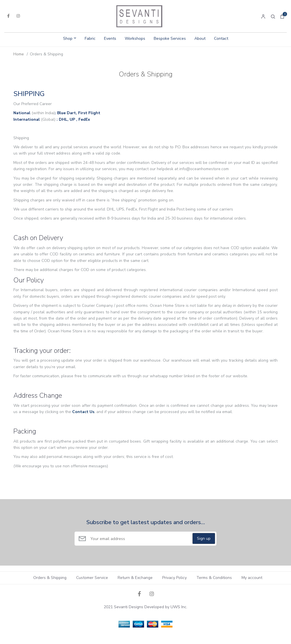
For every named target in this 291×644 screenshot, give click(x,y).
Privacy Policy (174, 578)
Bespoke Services (170, 38)
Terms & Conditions (214, 578)
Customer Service (92, 578)
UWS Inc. (179, 607)
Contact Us (83, 412)
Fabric (90, 38)
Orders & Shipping (50, 578)
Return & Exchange (135, 578)
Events (110, 38)
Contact (221, 38)
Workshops (135, 38)
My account (252, 578)
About (200, 38)
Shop (68, 38)
